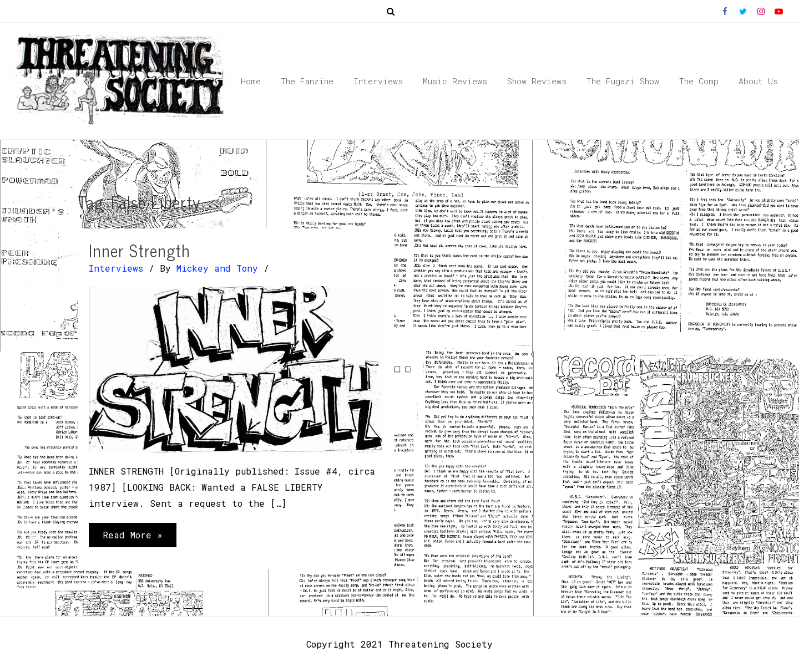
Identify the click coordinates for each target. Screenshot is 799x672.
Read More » (132, 537)
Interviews (116, 268)
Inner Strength (140, 250)
